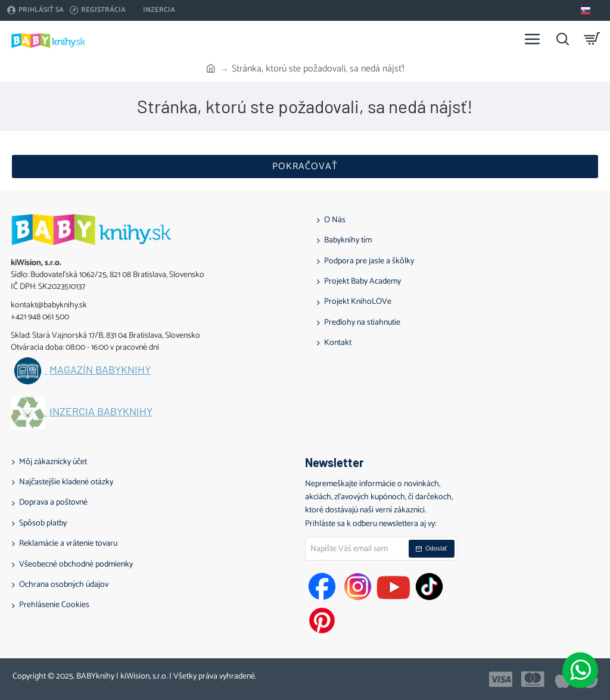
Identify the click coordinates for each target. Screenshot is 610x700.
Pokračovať (305, 167)
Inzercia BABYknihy (101, 412)
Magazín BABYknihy (100, 370)
